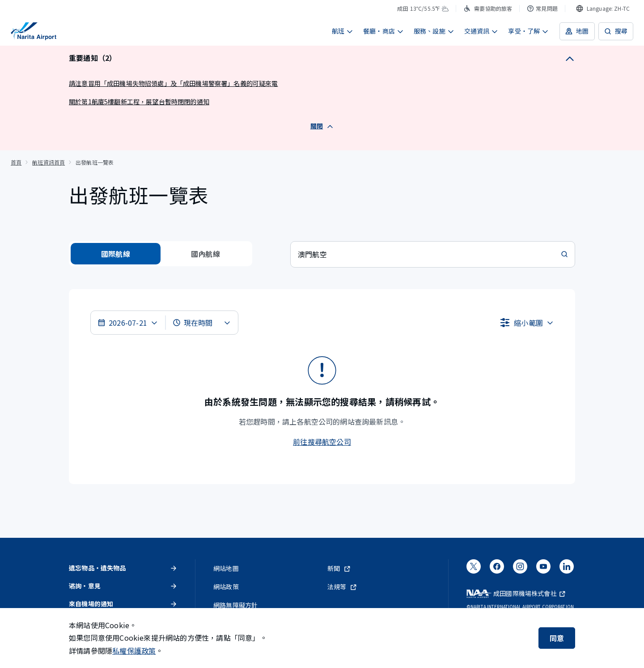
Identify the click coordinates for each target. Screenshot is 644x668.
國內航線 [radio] (205, 254)
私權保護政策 (134, 651)
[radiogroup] (161, 254)
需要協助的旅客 (488, 8)
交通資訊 (481, 31)
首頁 (16, 162)
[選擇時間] (202, 323)
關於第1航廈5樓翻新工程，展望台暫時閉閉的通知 (139, 102)
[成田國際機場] (34, 31)
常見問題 (542, 8)
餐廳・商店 (383, 31)
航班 (343, 31)
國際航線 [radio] (116, 254)
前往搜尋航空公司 (322, 442)
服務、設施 (434, 31)
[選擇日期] (128, 323)
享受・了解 (528, 31)
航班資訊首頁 (49, 162)
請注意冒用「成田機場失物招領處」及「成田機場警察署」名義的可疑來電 (174, 83)
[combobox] (603, 9)
